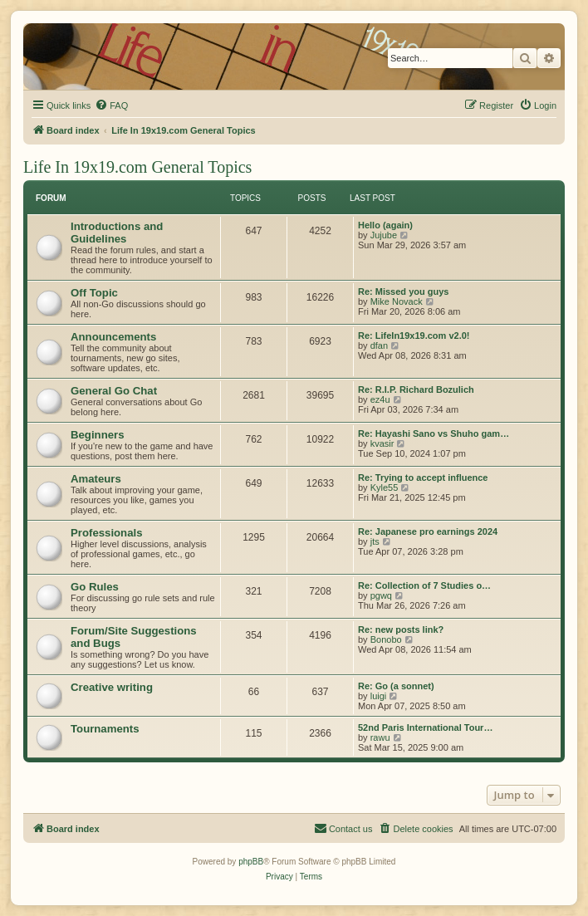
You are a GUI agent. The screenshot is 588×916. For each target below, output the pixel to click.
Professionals (107, 533)
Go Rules (95, 587)
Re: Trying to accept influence (423, 478)
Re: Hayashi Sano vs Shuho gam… (434, 434)
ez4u (380, 399)
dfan (379, 345)
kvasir (382, 443)
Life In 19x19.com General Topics (137, 167)
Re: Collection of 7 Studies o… (424, 585)
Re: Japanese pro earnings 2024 (428, 531)
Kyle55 (385, 487)
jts (375, 541)
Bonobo (386, 639)
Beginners (98, 435)
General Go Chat (114, 391)
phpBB (251, 862)
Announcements (113, 337)
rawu (380, 737)
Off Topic (94, 293)
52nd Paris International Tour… (425, 727)
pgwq (381, 595)
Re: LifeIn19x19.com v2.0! (414, 336)
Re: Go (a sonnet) (396, 686)
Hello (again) (385, 225)
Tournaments (105, 729)
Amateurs (96, 479)
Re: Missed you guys (403, 291)
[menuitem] (111, 105)
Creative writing (112, 687)
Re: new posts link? (401, 629)
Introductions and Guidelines (117, 233)
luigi (379, 696)
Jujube (384, 235)
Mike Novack (397, 301)
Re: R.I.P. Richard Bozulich (416, 389)
